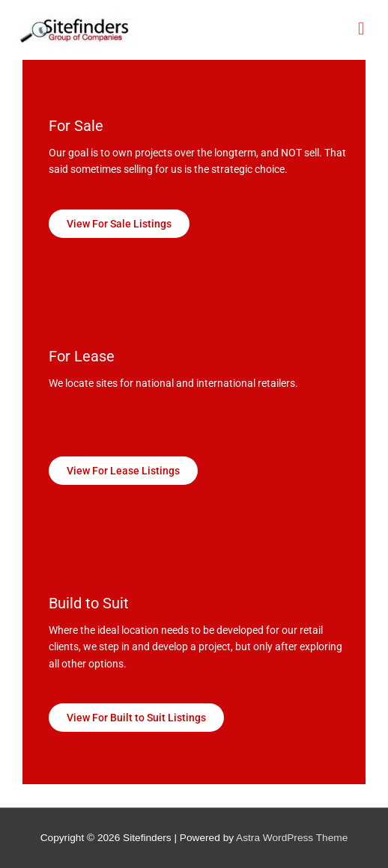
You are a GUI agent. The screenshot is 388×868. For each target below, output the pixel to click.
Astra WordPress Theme (292, 838)
